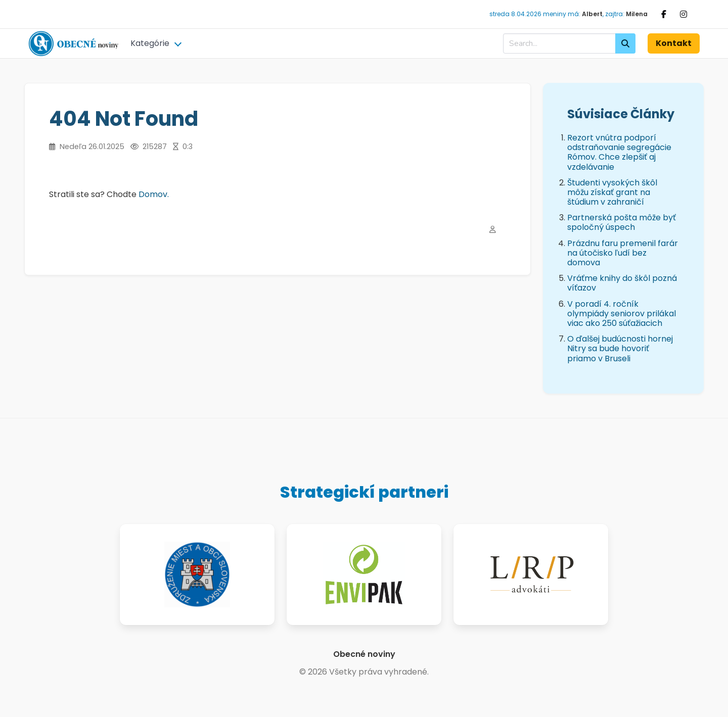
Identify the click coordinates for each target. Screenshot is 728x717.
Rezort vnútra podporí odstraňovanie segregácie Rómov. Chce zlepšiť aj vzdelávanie (619, 152)
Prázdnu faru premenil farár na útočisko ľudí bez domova (623, 253)
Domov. (154, 194)
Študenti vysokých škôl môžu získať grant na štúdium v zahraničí (612, 192)
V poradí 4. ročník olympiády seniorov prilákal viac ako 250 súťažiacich (622, 314)
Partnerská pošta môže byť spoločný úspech (622, 222)
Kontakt (674, 43)
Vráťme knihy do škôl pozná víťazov (622, 283)
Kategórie (150, 43)
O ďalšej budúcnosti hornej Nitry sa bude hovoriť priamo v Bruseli (620, 348)
